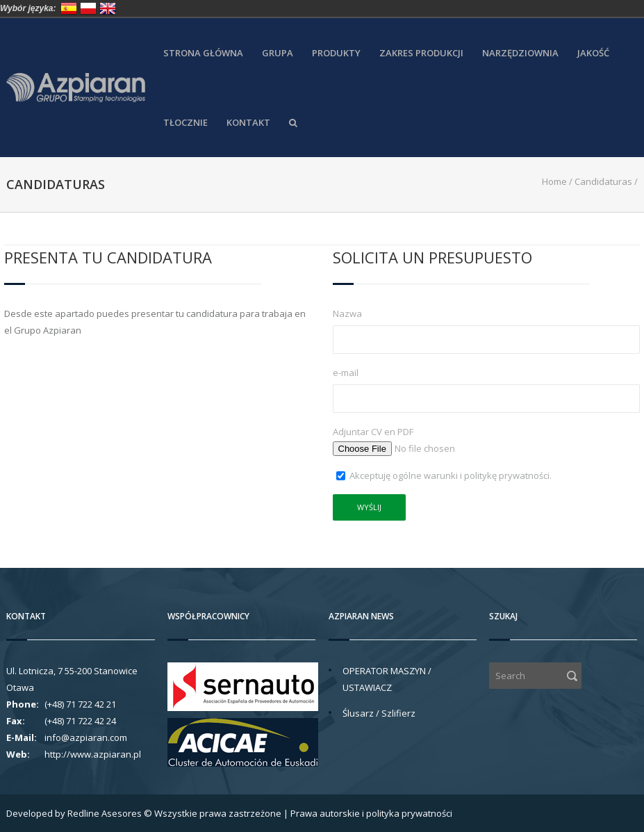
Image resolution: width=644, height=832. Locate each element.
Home (554, 181)
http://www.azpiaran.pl (93, 754)
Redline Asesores (105, 813)
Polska (88, 8)
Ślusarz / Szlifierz (379, 713)
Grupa (278, 53)
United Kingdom (108, 8)
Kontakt (248, 123)
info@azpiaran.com (86, 737)
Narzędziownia (520, 53)
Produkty (336, 53)
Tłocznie (185, 123)
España (69, 8)
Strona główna (203, 53)
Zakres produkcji (421, 53)
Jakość (593, 53)
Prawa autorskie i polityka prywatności (371, 813)
